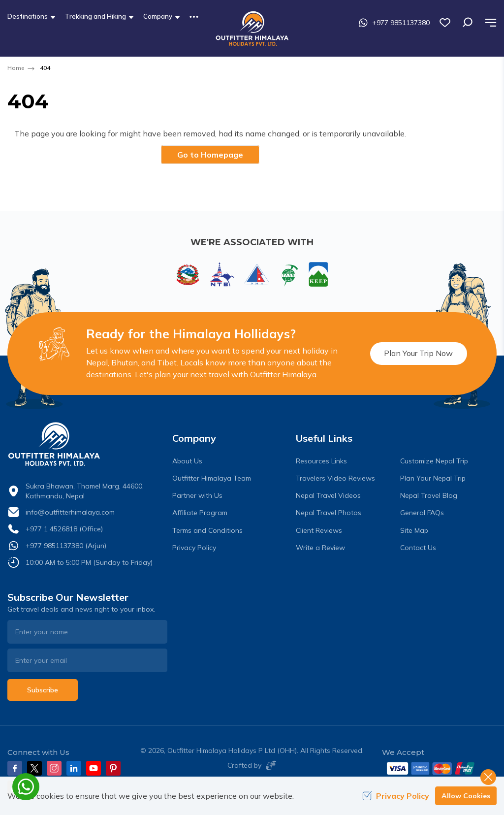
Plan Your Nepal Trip (433, 478)
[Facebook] (15, 768)
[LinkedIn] (74, 768)
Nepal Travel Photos (329, 513)
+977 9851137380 (394, 23)
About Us (187, 461)
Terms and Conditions (207, 530)
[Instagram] (54, 768)
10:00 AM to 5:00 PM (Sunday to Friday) (89, 562)
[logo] (87, 444)
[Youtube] (94, 768)
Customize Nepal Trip (434, 461)
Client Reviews (319, 530)
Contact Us (418, 548)
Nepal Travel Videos (328, 495)
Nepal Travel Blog (429, 495)
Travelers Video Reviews (335, 478)
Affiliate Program (200, 513)
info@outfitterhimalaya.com (70, 512)
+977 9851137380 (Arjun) (66, 546)
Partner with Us (197, 495)
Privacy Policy (194, 548)
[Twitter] (34, 768)
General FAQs (422, 513)
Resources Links (321, 461)
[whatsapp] (26, 787)
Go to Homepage (210, 155)
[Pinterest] (113, 768)
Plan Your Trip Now (418, 353)
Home (16, 68)
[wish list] (445, 23)
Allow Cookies (466, 796)
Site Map (414, 530)
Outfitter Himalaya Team (212, 478)
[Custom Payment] (440, 768)
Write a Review (320, 548)
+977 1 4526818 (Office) (64, 529)
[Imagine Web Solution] (269, 765)
